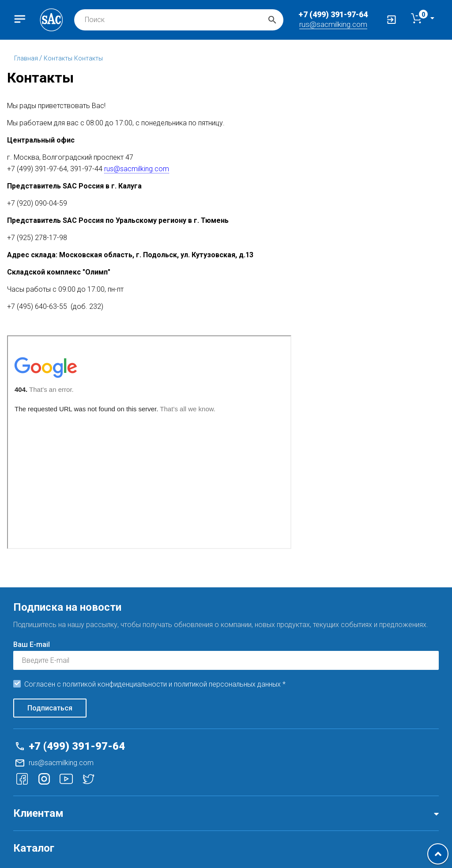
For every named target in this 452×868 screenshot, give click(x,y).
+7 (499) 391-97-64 (333, 14)
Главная (27, 58)
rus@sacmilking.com (333, 24)
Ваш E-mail (32, 644)
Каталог (34, 848)
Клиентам (38, 813)
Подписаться (50, 708)
